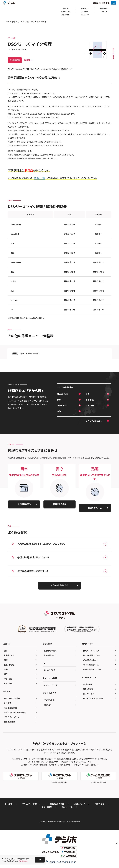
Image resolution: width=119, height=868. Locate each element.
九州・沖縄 (90, 405)
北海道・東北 (62, 394)
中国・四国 (90, 400)
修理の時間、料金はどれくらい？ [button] (59, 557)
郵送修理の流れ (66, 12)
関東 (59, 400)
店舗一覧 (66, 9)
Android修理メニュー (92, 665)
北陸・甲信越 (62, 405)
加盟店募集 (88, 684)
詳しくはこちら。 (23, 861)
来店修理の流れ (104, 9)
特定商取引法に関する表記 (15, 712)
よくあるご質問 (49, 670)
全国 (6, 651)
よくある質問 (85, 12)
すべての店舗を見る (94, 421)
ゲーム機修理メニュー (92, 669)
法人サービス (85, 15)
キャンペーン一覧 (50, 685)
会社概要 (8, 703)
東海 (59, 411)
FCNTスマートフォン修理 (93, 698)
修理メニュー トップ (91, 651)
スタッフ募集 (88, 689)
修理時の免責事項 (57, 804)
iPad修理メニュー (90, 660)
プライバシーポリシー (12, 717)
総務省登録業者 (10, 708)
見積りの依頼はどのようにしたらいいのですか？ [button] (59, 544)
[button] (40, 860)
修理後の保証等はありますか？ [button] (59, 571)
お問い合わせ (80, 804)
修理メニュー (85, 9)
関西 (88, 394)
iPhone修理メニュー (92, 655)
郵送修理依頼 (9, 722)
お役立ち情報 (66, 15)
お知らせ (104, 12)
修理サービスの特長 (12, 698)
